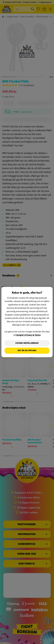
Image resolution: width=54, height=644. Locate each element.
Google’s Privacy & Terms (28, 335)
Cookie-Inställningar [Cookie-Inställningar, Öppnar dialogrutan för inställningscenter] (27, 343)
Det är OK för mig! (27, 351)
